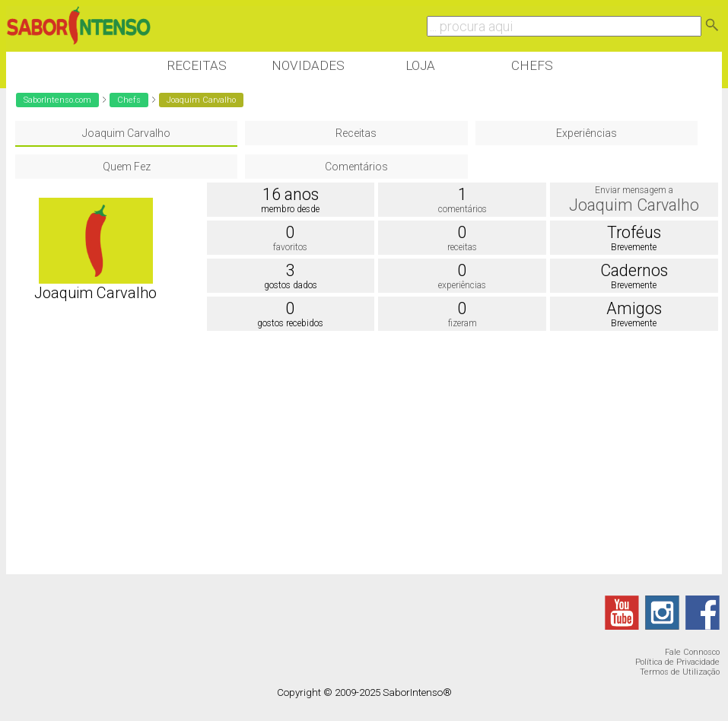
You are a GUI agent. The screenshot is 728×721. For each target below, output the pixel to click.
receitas (462, 247)
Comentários (356, 167)
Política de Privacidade (677, 662)
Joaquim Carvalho (126, 133)
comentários (463, 209)
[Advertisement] (283, 456)
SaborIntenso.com (57, 100)
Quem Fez (127, 167)
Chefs (532, 65)
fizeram (463, 323)
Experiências (587, 133)
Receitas (197, 65)
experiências (462, 285)
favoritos (290, 247)
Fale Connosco (692, 652)
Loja (420, 65)
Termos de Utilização (680, 672)
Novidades (308, 65)
